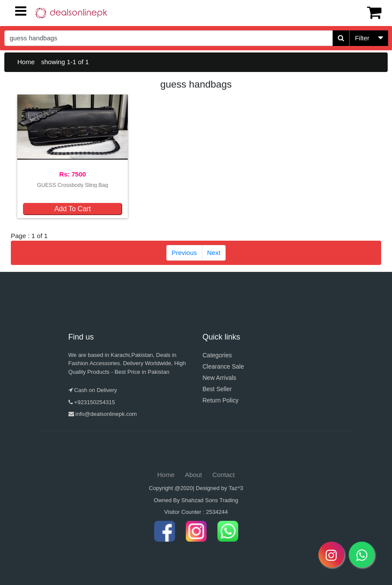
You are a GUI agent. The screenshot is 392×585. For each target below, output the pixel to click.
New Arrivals (220, 378)
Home (26, 62)
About (193, 475)
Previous (184, 253)
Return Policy (221, 400)
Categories (217, 355)
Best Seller (217, 389)
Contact (224, 475)
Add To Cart (72, 209)
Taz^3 (236, 488)
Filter (362, 38)
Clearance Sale (224, 366)
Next (214, 253)
